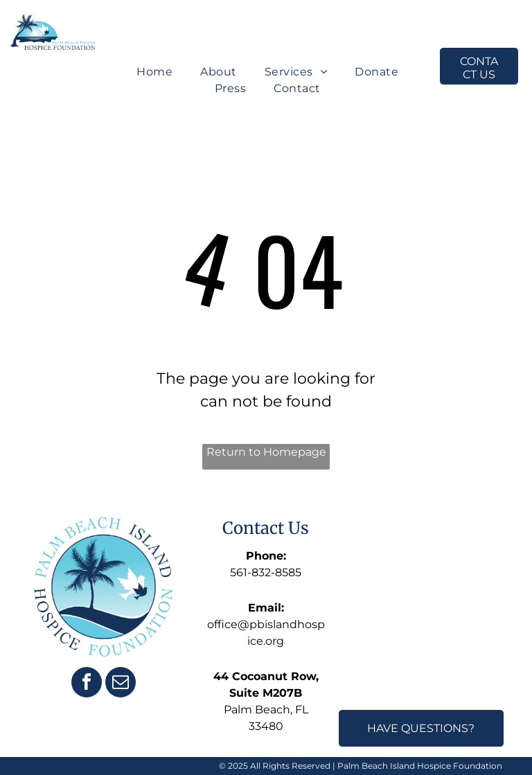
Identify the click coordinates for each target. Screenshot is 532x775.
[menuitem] (154, 72)
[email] (121, 684)
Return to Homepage (266, 452)
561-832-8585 (266, 572)
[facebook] (87, 684)
